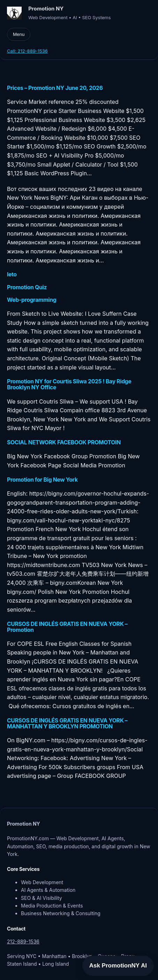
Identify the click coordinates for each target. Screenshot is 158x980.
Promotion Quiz (27, 287)
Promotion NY (46, 9)
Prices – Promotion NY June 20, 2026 (55, 88)
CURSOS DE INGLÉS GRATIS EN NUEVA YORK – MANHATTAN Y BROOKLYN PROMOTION (67, 723)
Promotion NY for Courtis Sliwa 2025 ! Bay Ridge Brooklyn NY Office (69, 384)
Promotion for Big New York (42, 480)
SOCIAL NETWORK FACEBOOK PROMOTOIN (64, 442)
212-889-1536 (23, 941)
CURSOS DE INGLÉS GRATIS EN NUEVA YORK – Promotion (67, 627)
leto (12, 274)
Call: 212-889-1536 (27, 51)
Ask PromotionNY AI (118, 966)
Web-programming (32, 300)
